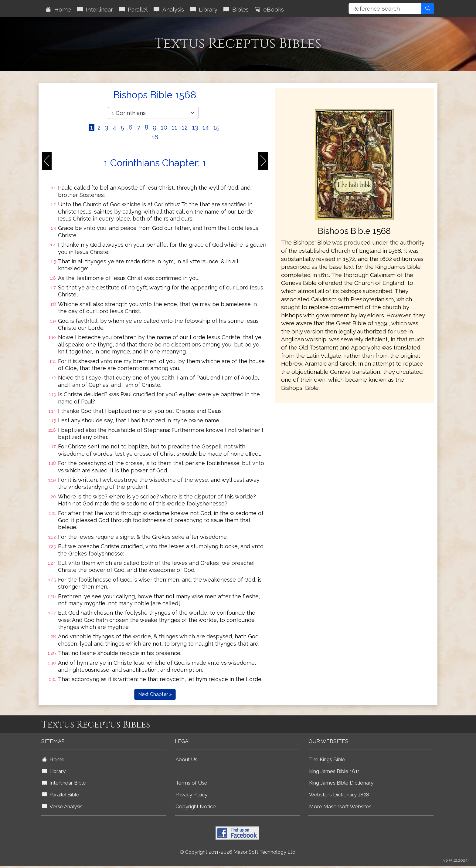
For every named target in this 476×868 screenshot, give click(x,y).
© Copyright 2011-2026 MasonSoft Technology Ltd (238, 852)
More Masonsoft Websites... (342, 806)
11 (175, 127)
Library (204, 9)
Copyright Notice (196, 806)
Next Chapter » (155, 694)
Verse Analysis (62, 806)
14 (206, 127)
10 (164, 127)
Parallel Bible (61, 795)
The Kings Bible (327, 759)
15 (216, 127)
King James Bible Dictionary (341, 783)
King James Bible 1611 (335, 771)
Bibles (236, 9)
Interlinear (95, 9)
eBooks (269, 9)
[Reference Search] (385, 8)
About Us (186, 759)
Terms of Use (191, 783)
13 (195, 127)
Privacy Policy (191, 795)
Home (58, 9)
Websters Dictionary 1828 (339, 795)
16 (155, 137)
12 (185, 127)
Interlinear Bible (64, 783)
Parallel (133, 9)
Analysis (169, 9)
